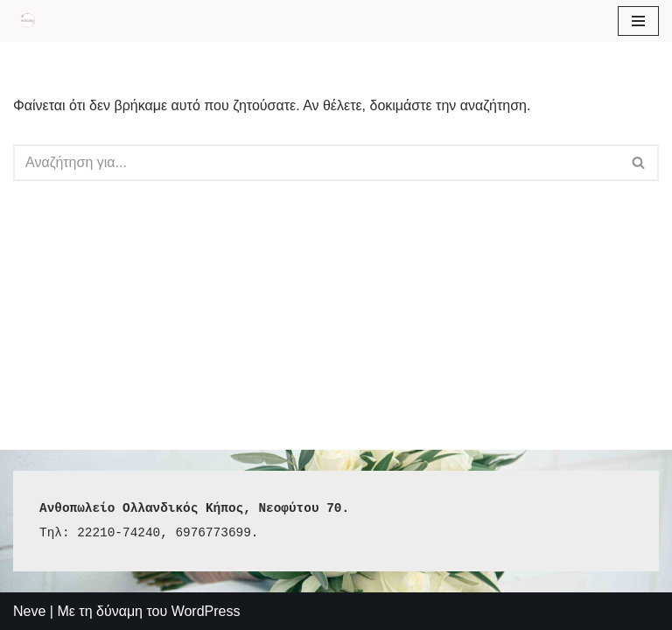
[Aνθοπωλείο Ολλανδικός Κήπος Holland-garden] (27, 21)
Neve (29, 611)
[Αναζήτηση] (316, 163)
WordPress (206, 611)
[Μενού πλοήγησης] (638, 21)
